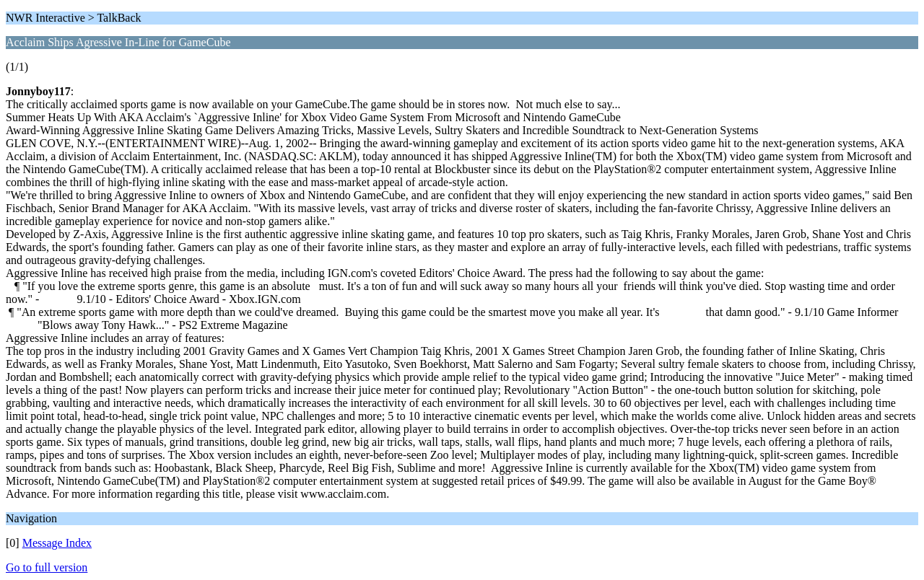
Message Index (57, 543)
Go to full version (47, 567)
